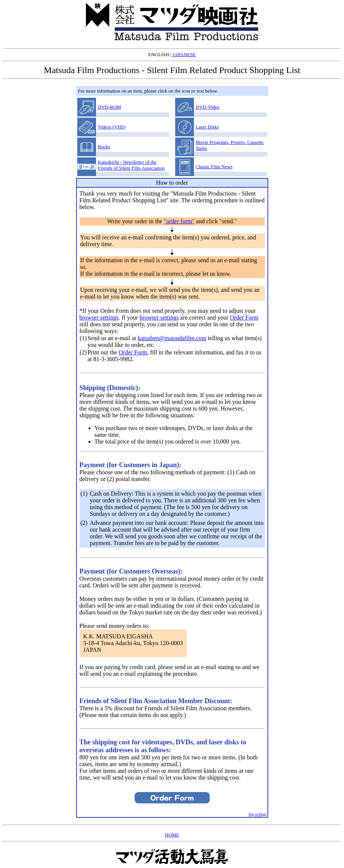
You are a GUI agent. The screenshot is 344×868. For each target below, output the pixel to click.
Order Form (244, 317)
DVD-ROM (110, 107)
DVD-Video (208, 107)
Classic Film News (214, 167)
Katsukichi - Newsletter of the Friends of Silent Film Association (131, 165)
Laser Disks (207, 127)
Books (104, 147)
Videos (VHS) (112, 127)
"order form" (179, 221)
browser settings (99, 317)
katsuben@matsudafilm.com (172, 338)
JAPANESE (184, 55)
